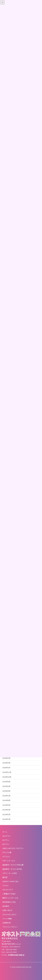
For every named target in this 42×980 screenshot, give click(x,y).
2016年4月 (6, 758)
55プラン (6, 840)
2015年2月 (6, 796)
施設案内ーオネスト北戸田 (12, 869)
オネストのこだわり (9, 915)
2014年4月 (6, 805)
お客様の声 (7, 923)
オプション (6, 857)
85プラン (6, 844)
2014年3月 (6, 810)
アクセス (6, 886)
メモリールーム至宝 (10, 873)
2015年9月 (6, 782)
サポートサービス (9, 861)
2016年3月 (6, 763)
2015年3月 (6, 791)
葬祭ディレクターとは (10, 898)
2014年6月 (6, 800)
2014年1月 (6, 819)
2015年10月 (7, 777)
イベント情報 (7, 919)
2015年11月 (7, 772)
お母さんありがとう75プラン (13, 848)
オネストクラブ (8, 890)
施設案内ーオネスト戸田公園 (13, 865)
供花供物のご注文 (9, 902)
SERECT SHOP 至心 (11, 882)
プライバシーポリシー (10, 927)
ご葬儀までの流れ (9, 894)
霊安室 (5, 877)
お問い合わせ (7, 910)
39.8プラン (7, 836)
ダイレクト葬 (7, 853)
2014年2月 (6, 815)
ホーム (5, 832)
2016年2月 (6, 768)
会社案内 (6, 906)
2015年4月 (6, 786)
